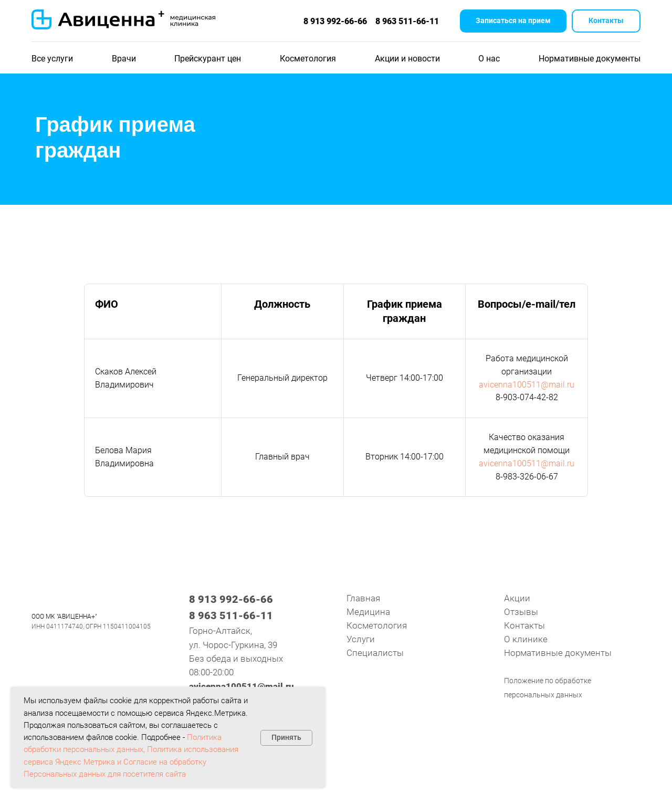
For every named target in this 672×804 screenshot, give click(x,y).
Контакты (524, 625)
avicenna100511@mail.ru (527, 385)
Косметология (308, 59)
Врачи (124, 59)
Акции (517, 598)
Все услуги (52, 59)
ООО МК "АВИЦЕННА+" (64, 617)
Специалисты (375, 653)
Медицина (368, 612)
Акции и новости (407, 59)
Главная (363, 598)
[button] (513, 21)
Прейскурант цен (208, 59)
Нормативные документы (590, 59)
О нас (489, 59)
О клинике (526, 639)
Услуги (361, 639)
